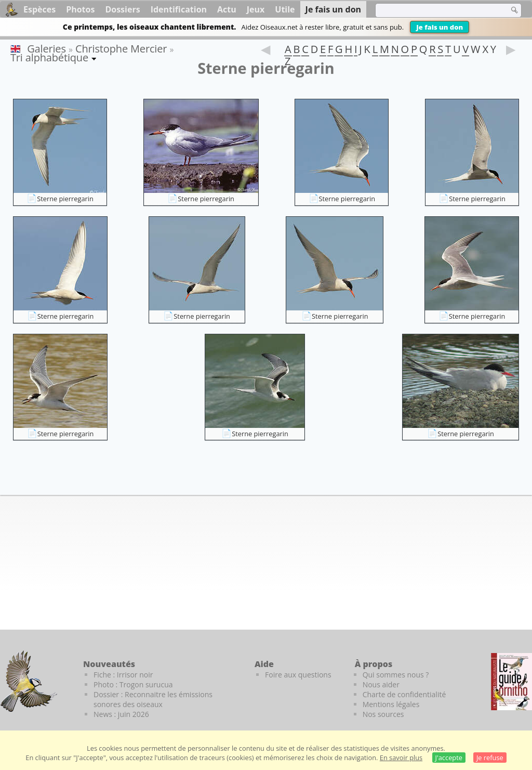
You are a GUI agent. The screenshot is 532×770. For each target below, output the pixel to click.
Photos (80, 9)
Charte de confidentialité (404, 694)
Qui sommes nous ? (396, 675)
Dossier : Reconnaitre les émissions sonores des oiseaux (153, 699)
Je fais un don (440, 27)
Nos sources (383, 714)
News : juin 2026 (121, 714)
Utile (285, 9)
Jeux (256, 9)
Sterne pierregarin (65, 199)
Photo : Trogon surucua (133, 684)
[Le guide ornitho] (511, 682)
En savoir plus (401, 758)
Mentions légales (391, 704)
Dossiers (122, 9)
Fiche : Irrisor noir (123, 675)
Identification (179, 9)
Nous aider (381, 684)
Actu (227, 9)
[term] (435, 10)
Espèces (39, 9)
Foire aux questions (298, 675)
